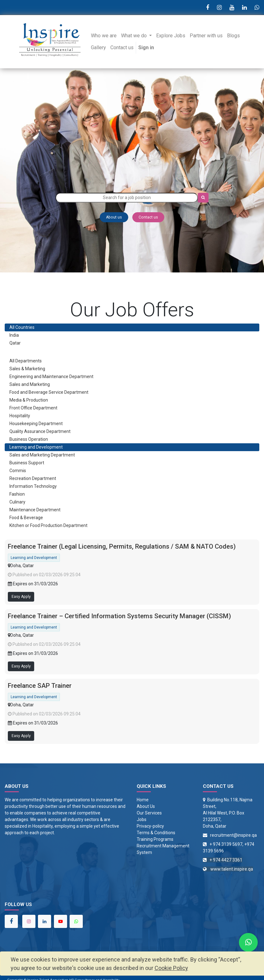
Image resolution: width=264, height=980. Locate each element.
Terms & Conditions (156, 833)
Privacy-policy (150, 826)
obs (143, 819)
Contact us (148, 217)
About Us (146, 806)
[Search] (203, 198)
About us (114, 217)
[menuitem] (104, 36)
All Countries (22, 327)
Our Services (149, 813)
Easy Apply (21, 597)
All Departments (26, 361)
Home (143, 800)
